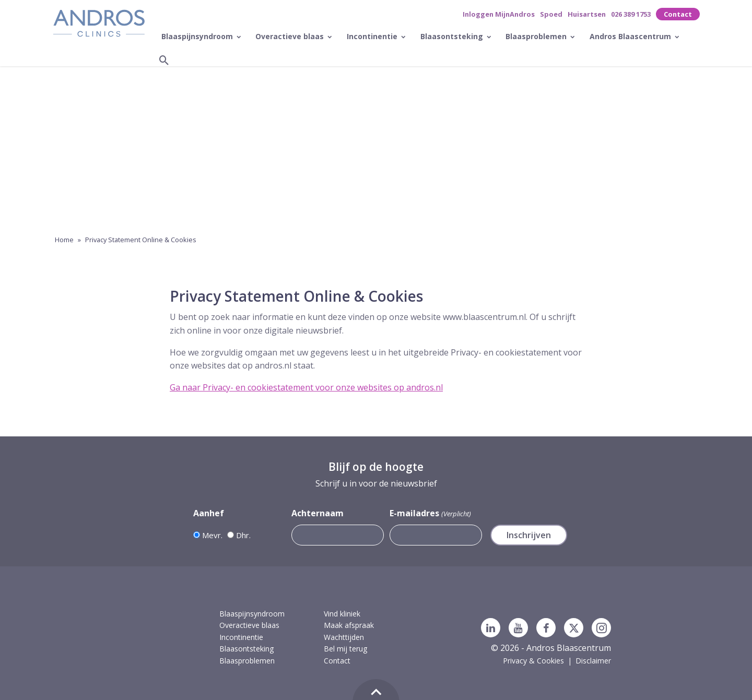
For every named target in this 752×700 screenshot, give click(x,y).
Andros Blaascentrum (631, 36)
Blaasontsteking (453, 36)
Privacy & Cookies (533, 661)
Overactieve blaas (291, 36)
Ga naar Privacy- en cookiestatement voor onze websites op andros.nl (306, 387)
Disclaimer (593, 661)
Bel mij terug (345, 649)
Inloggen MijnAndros (499, 14)
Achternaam (318, 513)
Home (64, 240)
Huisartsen (587, 14)
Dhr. (243, 535)
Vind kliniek (342, 614)
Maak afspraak (349, 625)
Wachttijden (344, 637)
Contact (678, 14)
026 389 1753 (631, 14)
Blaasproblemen (537, 36)
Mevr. (212, 535)
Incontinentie (373, 36)
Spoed (551, 14)
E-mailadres (430, 513)
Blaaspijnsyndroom (198, 36)
